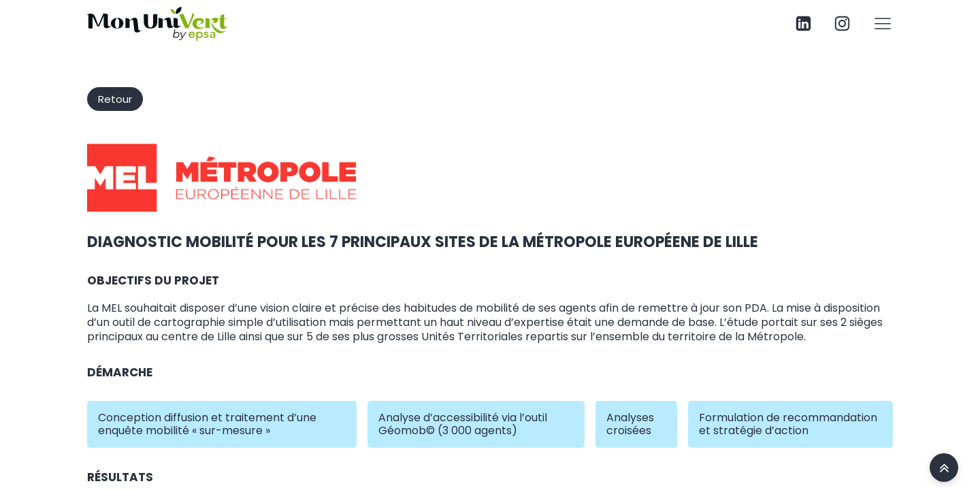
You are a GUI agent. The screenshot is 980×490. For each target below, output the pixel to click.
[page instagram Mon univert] (842, 23)
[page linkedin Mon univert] (803, 23)
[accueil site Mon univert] (944, 468)
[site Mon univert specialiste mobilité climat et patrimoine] (158, 24)
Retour (115, 99)
